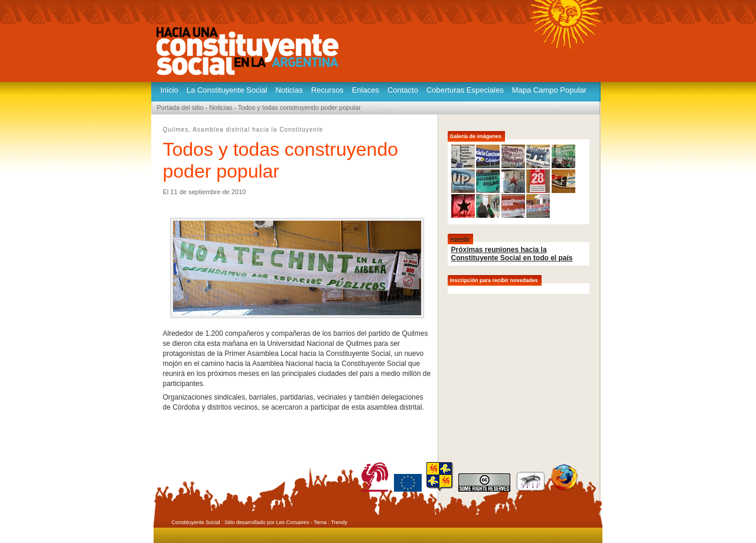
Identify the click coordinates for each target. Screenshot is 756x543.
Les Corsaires (293, 522)
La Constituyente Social (227, 90)
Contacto (403, 90)
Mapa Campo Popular (549, 90)
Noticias (289, 90)
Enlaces (366, 90)
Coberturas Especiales (465, 90)
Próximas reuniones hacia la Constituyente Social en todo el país (512, 254)
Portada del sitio (180, 107)
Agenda (460, 239)
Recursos (328, 90)
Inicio (170, 90)
